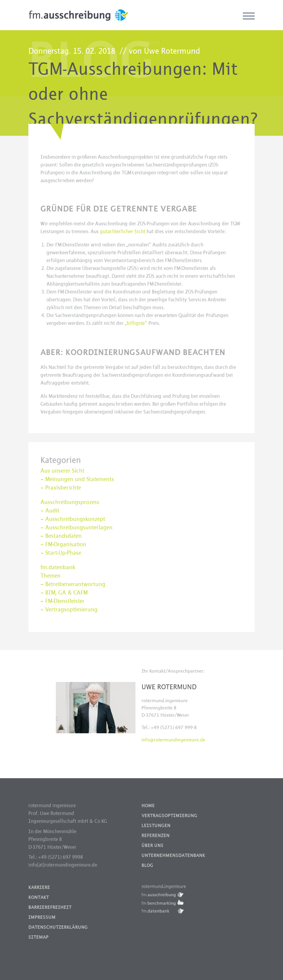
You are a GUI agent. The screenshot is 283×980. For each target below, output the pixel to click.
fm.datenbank (58, 567)
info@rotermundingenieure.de (173, 740)
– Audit (50, 511)
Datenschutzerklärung (58, 927)
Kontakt (39, 897)
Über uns (153, 845)
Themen (51, 576)
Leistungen (156, 826)
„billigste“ (136, 323)
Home (148, 806)
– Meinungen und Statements (77, 479)
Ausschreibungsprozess (70, 502)
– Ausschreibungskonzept (73, 519)
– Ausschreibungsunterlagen (76, 528)
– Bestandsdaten (61, 536)
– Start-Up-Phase (61, 553)
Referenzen (156, 836)
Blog (147, 865)
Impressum (42, 917)
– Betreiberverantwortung (73, 584)
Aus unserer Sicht (62, 471)
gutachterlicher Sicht (123, 232)
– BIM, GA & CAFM (64, 593)
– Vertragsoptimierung (69, 610)
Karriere (39, 887)
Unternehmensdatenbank (173, 855)
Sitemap (38, 937)
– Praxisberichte (61, 488)
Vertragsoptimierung (169, 816)
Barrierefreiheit (50, 907)
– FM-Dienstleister (62, 601)
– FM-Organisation (63, 544)
